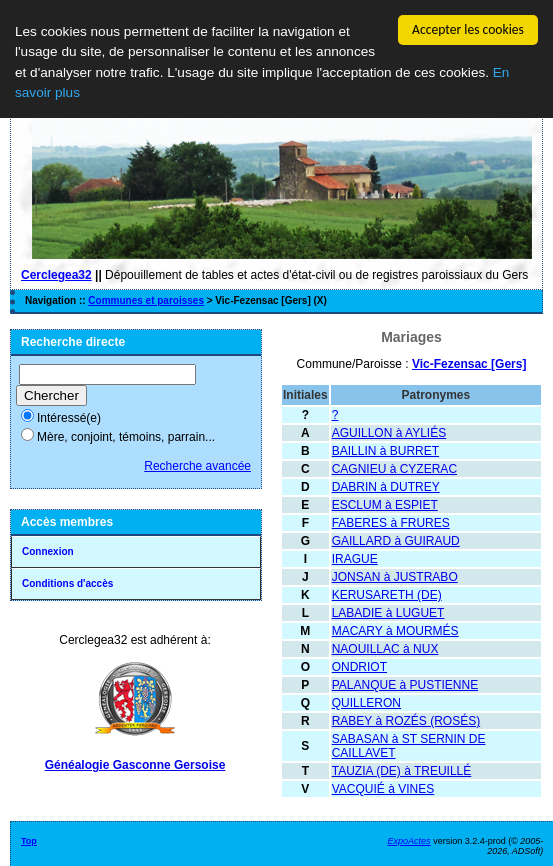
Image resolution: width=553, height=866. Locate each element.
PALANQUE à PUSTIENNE (405, 685)
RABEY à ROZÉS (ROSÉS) (406, 721)
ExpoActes (409, 841)
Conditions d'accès (67, 583)
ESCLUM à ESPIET (385, 505)
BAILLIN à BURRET (385, 451)
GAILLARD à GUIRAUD (396, 541)
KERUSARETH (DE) (387, 595)
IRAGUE (355, 559)
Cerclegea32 (56, 275)
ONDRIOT (359, 667)
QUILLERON (366, 703)
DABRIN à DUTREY (386, 487)
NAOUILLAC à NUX (385, 649)
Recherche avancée (197, 466)
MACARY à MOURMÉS (395, 631)
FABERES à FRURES (391, 523)
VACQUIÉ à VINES (383, 789)
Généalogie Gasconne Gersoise (135, 765)
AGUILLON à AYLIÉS (389, 433)
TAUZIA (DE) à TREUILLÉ (402, 771)
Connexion (48, 551)
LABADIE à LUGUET (388, 613)
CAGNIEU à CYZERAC (394, 469)
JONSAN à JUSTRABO (395, 577)
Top (29, 841)
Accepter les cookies (468, 29)
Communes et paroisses (146, 300)
